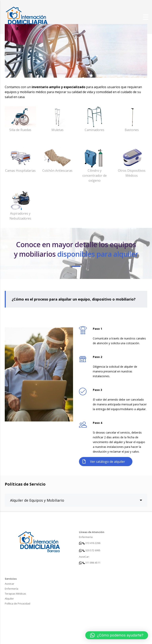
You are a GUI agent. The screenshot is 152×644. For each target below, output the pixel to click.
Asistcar (9, 584)
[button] (117, 635)
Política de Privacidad (18, 604)
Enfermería (11, 589)
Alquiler (9, 599)
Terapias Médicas (15, 594)
